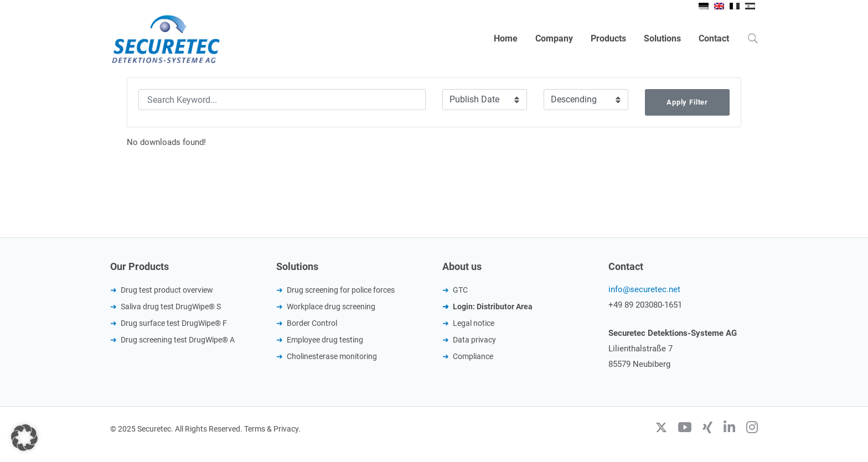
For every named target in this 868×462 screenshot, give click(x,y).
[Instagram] (752, 429)
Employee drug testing (325, 340)
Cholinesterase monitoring (332, 356)
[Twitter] (661, 429)
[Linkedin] (729, 429)
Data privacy (474, 340)
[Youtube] (685, 429)
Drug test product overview (167, 290)
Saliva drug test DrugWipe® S (171, 307)
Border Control (312, 323)
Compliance (473, 356)
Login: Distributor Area (493, 307)
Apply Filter (687, 102)
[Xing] (707, 429)
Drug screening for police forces (341, 290)
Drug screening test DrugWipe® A (178, 340)
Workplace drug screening (331, 307)
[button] (24, 438)
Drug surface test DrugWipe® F (174, 323)
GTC (460, 290)
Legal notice (474, 323)
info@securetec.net (644, 289)
